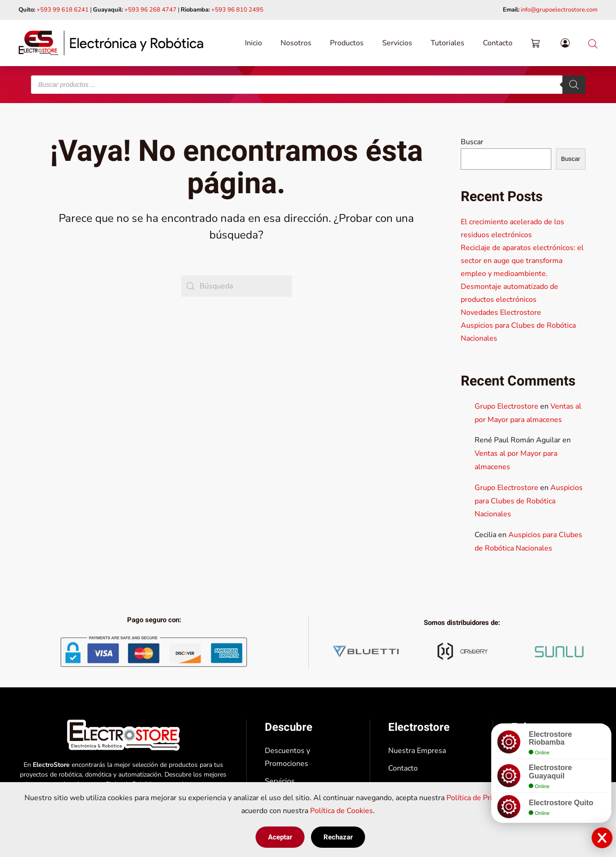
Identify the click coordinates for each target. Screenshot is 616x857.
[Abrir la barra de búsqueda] (593, 43)
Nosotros (296, 43)
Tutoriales (448, 43)
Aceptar (280, 837)
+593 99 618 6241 (63, 10)
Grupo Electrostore (506, 406)
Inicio (253, 43)
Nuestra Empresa (417, 751)
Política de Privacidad (482, 798)
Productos (347, 43)
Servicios (397, 43)
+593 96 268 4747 (150, 10)
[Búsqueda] (237, 286)
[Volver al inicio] (111, 43)
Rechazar (338, 837)
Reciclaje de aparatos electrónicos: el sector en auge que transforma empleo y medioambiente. (522, 261)
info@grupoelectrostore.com (559, 10)
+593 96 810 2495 (237, 10)
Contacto (498, 43)
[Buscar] (574, 85)
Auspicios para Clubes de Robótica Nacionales (529, 501)
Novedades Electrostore (501, 312)
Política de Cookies (342, 811)
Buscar (472, 142)
